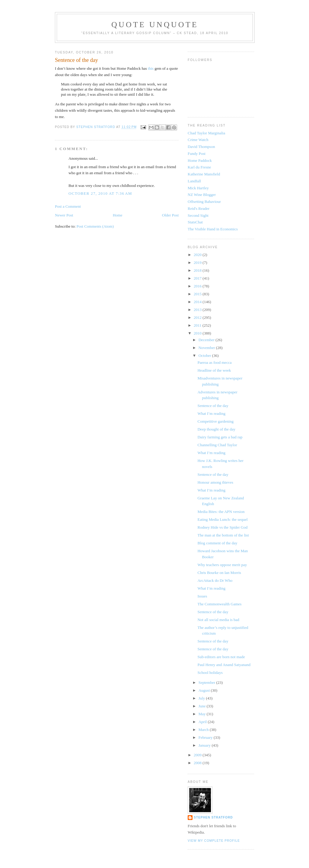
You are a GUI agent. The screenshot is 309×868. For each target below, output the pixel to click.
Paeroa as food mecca (214, 362)
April (203, 722)
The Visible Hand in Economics (213, 229)
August (205, 690)
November (207, 348)
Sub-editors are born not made (221, 657)
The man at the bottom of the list (223, 535)
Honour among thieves (215, 482)
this (151, 68)
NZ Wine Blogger (202, 195)
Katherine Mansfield (204, 174)
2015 (198, 294)
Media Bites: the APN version (221, 512)
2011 (198, 325)
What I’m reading (211, 413)
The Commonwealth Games (219, 604)
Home (118, 215)
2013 (198, 310)
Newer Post (64, 215)
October (205, 356)
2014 (198, 302)
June (203, 706)
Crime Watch (198, 140)
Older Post (170, 215)
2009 (198, 755)
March (204, 730)
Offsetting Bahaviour (204, 202)
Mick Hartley (198, 188)
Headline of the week (214, 370)
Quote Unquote (155, 25)
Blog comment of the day (217, 543)
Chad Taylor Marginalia (206, 133)
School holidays (210, 673)
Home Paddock (200, 160)
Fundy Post (197, 154)
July (202, 698)
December (207, 340)
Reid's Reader (199, 208)
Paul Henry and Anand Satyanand (224, 665)
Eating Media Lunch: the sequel (222, 519)
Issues (202, 596)
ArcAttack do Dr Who (215, 580)
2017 (198, 278)
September (207, 682)
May (203, 714)
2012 (198, 317)
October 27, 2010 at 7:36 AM (100, 193)
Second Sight (198, 215)
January (205, 745)
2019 (198, 263)
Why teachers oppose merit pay (222, 565)
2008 (198, 763)
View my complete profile (214, 841)
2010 (198, 333)
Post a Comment (68, 206)
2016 (198, 286)
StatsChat (195, 222)
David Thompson (201, 147)
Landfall (194, 181)
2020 (198, 255)
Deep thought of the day (216, 429)
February (206, 737)
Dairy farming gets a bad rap (220, 437)
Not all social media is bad (218, 620)
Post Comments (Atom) (95, 226)
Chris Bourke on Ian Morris (219, 573)
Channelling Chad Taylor (217, 445)
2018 (198, 270)
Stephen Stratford (213, 817)
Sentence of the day (213, 406)
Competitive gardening (215, 421)
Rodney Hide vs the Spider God (222, 527)
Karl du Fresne (199, 167)
